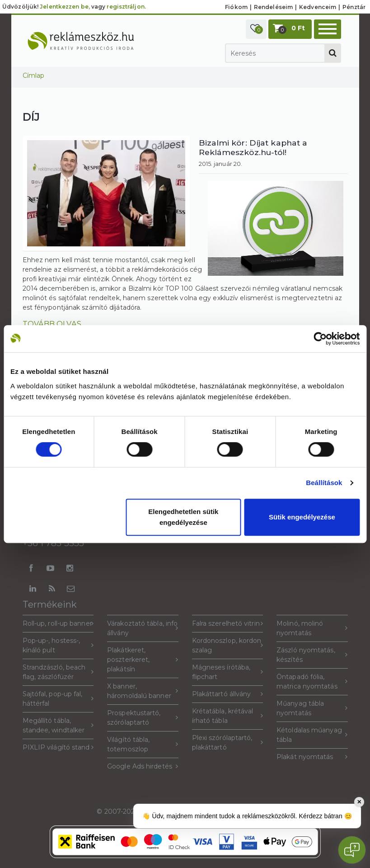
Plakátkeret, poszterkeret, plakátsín (143, 660)
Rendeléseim (273, 7)
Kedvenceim (318, 7)
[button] (256, 29)
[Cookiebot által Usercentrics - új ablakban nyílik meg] (320, 339)
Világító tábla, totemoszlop (143, 744)
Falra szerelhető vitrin (228, 624)
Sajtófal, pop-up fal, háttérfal (58, 699)
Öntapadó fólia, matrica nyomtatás (312, 682)
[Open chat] (352, 850)
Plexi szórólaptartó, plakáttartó (228, 743)
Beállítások (324, 483)
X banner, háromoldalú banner (143, 691)
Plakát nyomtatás (312, 757)
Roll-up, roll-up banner (58, 624)
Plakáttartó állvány (228, 694)
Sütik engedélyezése (302, 517)
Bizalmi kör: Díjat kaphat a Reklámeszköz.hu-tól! (253, 147)
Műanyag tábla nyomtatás (312, 708)
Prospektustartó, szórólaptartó (143, 718)
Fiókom (236, 7)
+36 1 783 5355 (53, 543)
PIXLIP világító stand (58, 748)
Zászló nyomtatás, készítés (312, 655)
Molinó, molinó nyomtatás (312, 628)
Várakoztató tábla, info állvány (143, 628)
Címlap (34, 75)
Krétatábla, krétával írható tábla (228, 716)
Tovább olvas (52, 324)
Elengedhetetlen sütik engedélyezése (183, 517)
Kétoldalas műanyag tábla (312, 735)
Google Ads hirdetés (143, 767)
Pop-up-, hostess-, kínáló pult (58, 645)
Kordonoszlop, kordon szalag (228, 645)
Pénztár (354, 7)
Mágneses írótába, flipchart (228, 672)
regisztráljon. (126, 7)
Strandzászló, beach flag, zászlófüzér (58, 672)
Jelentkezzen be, (65, 7)
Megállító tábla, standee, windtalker (58, 725)
